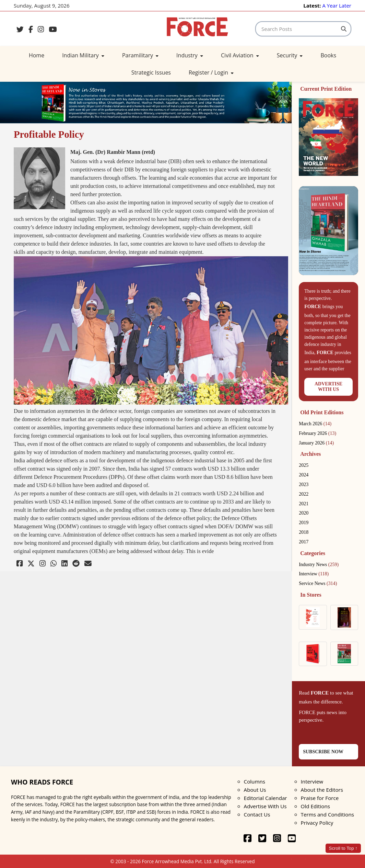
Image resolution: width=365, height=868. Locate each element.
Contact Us (257, 814)
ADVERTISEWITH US (328, 387)
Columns (255, 781)
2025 (304, 465)
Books (328, 55)
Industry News (319, 565)
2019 (304, 523)
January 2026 (316, 443)
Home (37, 55)
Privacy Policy (317, 823)
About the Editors (322, 790)
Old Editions (315, 806)
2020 (304, 513)
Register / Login (211, 72)
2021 (304, 504)
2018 (304, 532)
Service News (318, 583)
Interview (314, 574)
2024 (304, 475)
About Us (255, 790)
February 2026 (317, 433)
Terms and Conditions (327, 814)
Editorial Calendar (266, 798)
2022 (304, 494)
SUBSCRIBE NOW (323, 752)
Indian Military (83, 55)
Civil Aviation (240, 55)
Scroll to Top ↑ (343, 848)
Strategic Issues (151, 72)
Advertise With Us (265, 806)
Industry (190, 55)
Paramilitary (140, 55)
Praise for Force (320, 798)
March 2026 (315, 424)
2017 (304, 542)
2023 (304, 484)
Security (290, 55)
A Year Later (337, 5)
